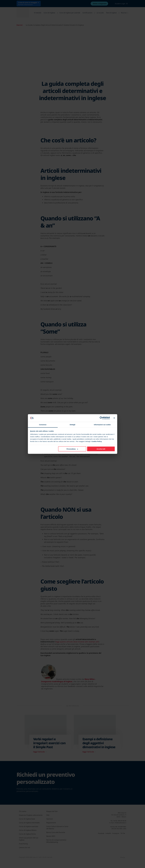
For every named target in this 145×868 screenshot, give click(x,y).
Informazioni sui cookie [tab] (102, 425)
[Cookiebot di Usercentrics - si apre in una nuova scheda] (101, 418)
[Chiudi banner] (114, 418)
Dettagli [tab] (73, 425)
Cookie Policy (97, 441)
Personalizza (72, 449)
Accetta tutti (101, 449)
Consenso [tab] (43, 425)
